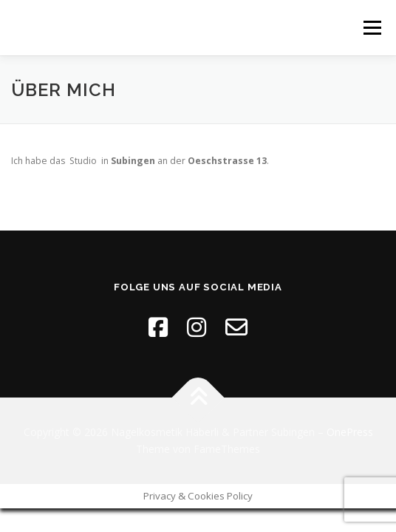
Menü (371, 28)
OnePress (350, 432)
